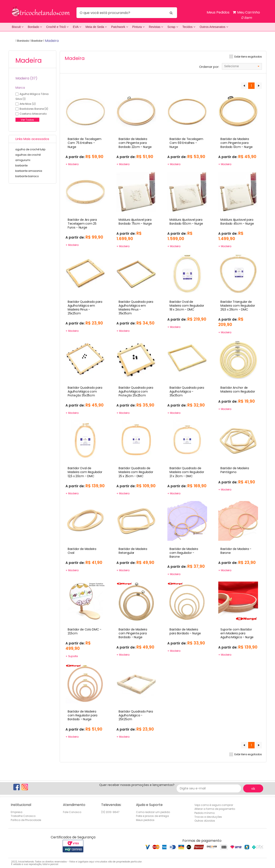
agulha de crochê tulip (30, 149)
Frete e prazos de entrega (152, 816)
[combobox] (242, 66)
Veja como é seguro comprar (214, 805)
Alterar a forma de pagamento (215, 809)
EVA (77, 27)
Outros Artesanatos (214, 27)
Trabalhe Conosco (23, 816)
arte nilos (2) (28, 104)
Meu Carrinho (246, 15)
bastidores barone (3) (34, 109)
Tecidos (189, 27)
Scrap (173, 27)
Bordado (35, 27)
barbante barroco (27, 176)
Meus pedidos (145, 820)
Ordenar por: (209, 67)
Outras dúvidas (205, 821)
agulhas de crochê (28, 155)
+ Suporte (72, 656)
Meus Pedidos (218, 12)
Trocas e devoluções (208, 817)
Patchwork (119, 27)
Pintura (138, 27)
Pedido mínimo (205, 813)
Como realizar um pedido (153, 812)
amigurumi (23, 160)
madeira (52, 41)
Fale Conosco (72, 812)
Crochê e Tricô (57, 27)
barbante (21, 165)
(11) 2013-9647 (110, 812)
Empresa (17, 812)
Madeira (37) (26, 78)
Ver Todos (27, 120)
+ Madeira (72, 164)
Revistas (156, 27)
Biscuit (18, 27)
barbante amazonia (29, 171)
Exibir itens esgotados (248, 57)
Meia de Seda (96, 27)
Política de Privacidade (26, 820)
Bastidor (37, 41)
